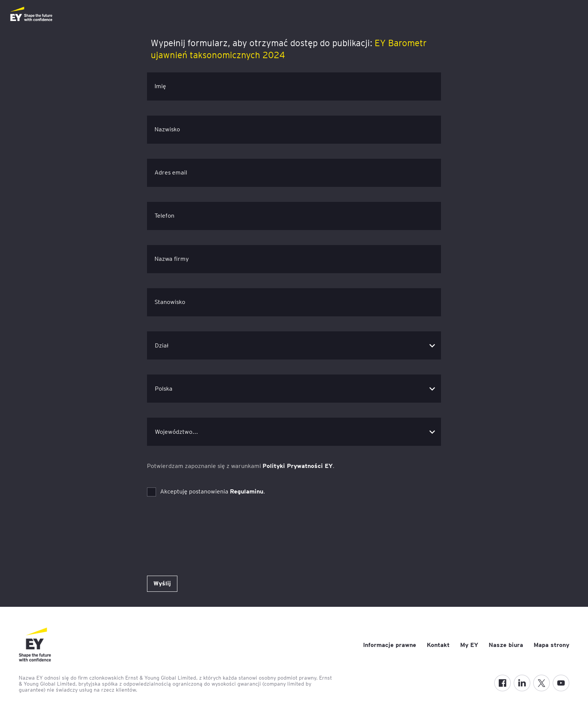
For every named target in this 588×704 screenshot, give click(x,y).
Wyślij (162, 583)
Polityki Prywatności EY (298, 466)
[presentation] (204, 526)
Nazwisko (167, 129)
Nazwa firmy (172, 259)
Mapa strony (551, 645)
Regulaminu (247, 491)
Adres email (171, 172)
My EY (469, 645)
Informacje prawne (390, 645)
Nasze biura (506, 645)
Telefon (164, 216)
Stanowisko (170, 302)
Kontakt (438, 645)
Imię (160, 86)
